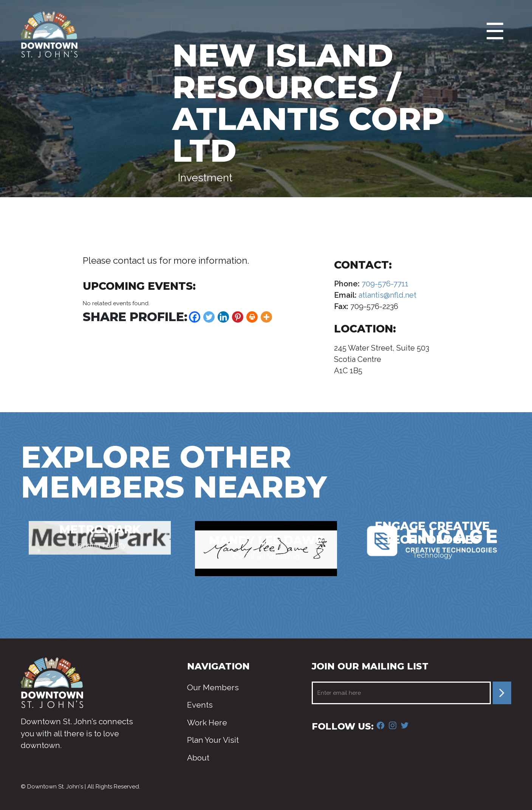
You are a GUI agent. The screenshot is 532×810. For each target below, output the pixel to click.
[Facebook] (195, 317)
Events (200, 705)
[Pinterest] (238, 317)
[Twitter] (209, 317)
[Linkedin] (223, 317)
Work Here (207, 723)
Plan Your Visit (213, 740)
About (198, 758)
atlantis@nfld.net (387, 295)
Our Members (213, 687)
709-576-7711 (384, 284)
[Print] (252, 317)
